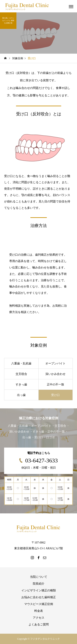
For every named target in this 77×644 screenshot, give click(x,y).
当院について (39, 577)
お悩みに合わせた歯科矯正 (39, 597)
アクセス (39, 618)
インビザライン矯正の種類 (39, 590)
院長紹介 (39, 584)
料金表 (39, 611)
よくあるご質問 (39, 625)
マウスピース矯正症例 (39, 604)
